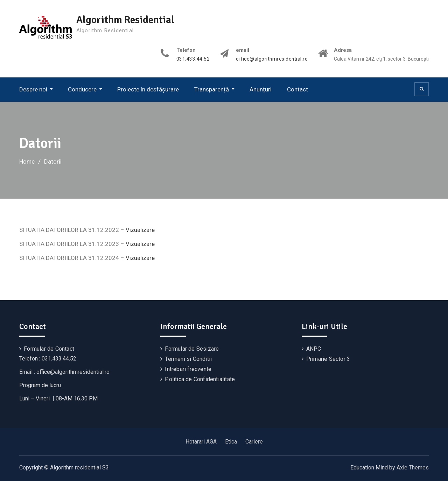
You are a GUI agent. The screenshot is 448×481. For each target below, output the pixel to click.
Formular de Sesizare (192, 348)
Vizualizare (140, 230)
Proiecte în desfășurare (148, 89)
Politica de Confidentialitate (200, 379)
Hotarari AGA (201, 441)
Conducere (82, 89)
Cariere (254, 441)
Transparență (212, 89)
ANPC (314, 348)
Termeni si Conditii (188, 359)
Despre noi (33, 89)
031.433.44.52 (192, 59)
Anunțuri (261, 89)
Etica (231, 441)
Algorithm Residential (127, 20)
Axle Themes (413, 467)
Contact (297, 89)
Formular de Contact (49, 348)
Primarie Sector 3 (328, 359)
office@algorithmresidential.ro (271, 59)
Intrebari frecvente (188, 369)
